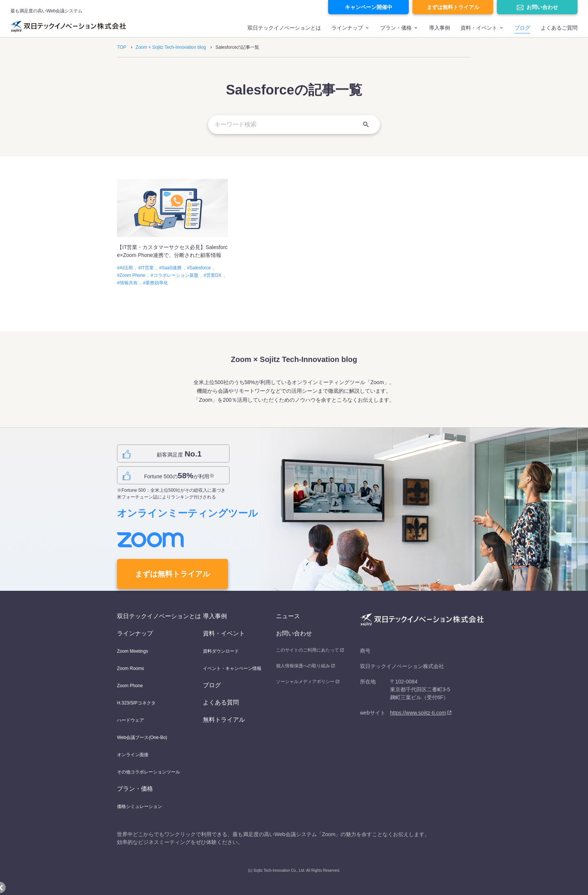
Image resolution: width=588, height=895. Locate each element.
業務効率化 (157, 283)
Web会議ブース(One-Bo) (142, 737)
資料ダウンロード (221, 651)
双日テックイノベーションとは (284, 28)
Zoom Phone (133, 275)
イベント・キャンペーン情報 (232, 668)
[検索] (366, 125)
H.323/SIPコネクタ (136, 703)
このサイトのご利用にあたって (307, 650)
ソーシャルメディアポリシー (305, 682)
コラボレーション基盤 (176, 275)
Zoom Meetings (133, 651)
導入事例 (439, 28)
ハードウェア (130, 720)
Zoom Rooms (130, 668)
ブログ (522, 28)
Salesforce (200, 268)
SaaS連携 (172, 268)
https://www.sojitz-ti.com (418, 713)
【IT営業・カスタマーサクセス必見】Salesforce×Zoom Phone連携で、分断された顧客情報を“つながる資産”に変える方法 (172, 255)
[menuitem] (284, 31)
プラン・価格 (396, 28)
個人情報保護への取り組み (303, 666)
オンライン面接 (133, 755)
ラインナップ (347, 28)
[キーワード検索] (294, 125)
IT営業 (147, 268)
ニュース (288, 616)
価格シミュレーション (139, 806)
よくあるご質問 (559, 28)
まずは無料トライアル (453, 7)
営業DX (214, 275)
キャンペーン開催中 (369, 7)
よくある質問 (221, 702)
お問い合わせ (542, 7)
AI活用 (126, 268)
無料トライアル (224, 720)
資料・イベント (224, 633)
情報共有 (129, 283)
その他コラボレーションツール (148, 772)
